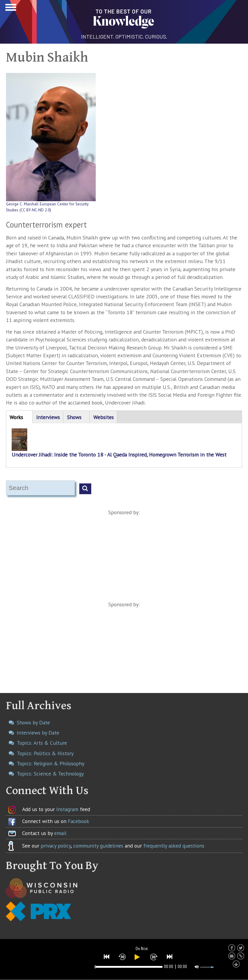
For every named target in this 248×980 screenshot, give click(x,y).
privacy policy (56, 846)
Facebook (79, 821)
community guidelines (98, 846)
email (60, 833)
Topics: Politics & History (45, 753)
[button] (107, 957)
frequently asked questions (174, 846)
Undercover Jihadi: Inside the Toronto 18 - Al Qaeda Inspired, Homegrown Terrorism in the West (119, 455)
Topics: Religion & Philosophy (51, 763)
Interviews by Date (38, 733)
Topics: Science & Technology (50, 774)
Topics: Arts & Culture (42, 743)
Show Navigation (10, 9)
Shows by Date (33, 722)
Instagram (67, 809)
